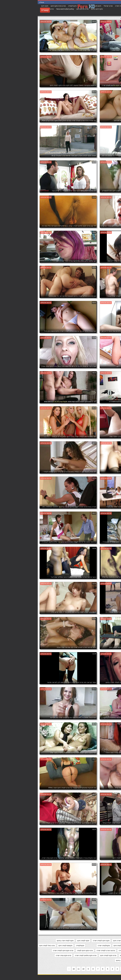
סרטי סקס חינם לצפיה (47, 950)
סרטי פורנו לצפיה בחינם (87, 960)
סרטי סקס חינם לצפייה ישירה (25, 950)
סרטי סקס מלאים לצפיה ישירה (48, 955)
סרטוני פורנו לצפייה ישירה (68, 950)
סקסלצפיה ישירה (66, 946)
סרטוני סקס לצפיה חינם (110, 950)
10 (46, 969)
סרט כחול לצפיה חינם (9, 946)
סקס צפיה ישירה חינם (111, 946)
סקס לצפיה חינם (45, 941)
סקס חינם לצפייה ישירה (63, 941)
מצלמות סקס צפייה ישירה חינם (86, 941)
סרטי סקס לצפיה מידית (91, 955)
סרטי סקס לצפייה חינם (71, 955)
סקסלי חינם (95, 946)
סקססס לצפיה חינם (28, 946)
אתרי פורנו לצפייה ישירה (110, 941)
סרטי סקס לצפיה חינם (110, 955)
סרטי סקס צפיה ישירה (26, 955)
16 (36, 969)
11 (41, 969)
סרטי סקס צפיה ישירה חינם (109, 960)
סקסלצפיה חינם (82, 946)
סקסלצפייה (42, 946)
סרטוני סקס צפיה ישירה (89, 950)
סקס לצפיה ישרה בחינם (28, 941)
